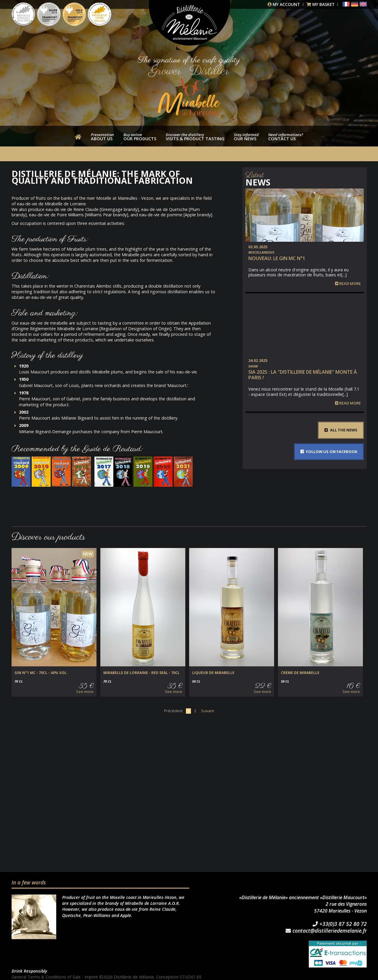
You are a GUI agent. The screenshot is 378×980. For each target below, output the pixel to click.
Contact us (286, 137)
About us (102, 137)
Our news (246, 137)
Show (253, 366)
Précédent (173, 711)
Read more (348, 284)
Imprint (92, 977)
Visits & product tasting (195, 137)
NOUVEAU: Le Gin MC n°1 (277, 258)
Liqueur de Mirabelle (212, 673)
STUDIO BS (192, 977)
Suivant (208, 711)
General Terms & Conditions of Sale (46, 977)
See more (85, 692)
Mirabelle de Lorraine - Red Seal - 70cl (139, 673)
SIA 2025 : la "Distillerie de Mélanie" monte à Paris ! (303, 375)
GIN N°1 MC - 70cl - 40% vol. (39, 673)
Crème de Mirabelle (299, 673)
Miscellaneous (261, 252)
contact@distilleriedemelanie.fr (326, 931)
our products (140, 137)
